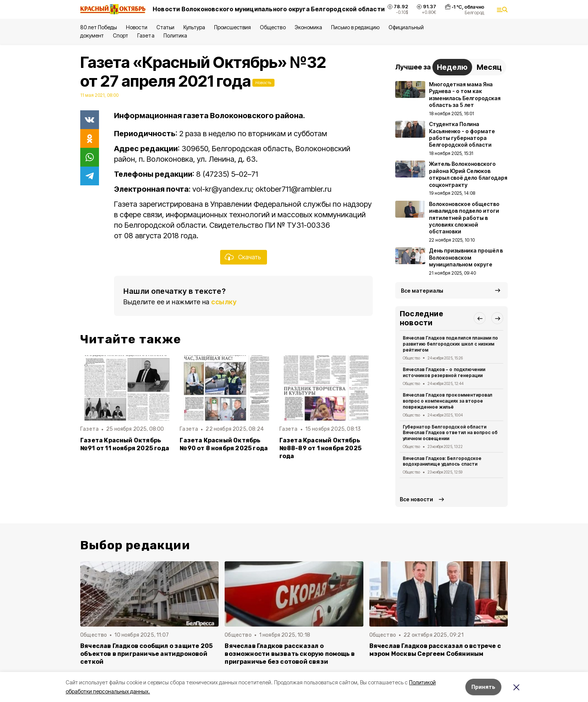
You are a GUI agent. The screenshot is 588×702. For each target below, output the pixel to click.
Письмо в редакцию (355, 27)
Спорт (121, 35)
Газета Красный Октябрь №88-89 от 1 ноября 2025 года (320, 448)
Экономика (308, 27)
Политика (175, 35)
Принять (483, 687)
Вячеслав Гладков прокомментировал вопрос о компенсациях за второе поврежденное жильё (448, 401)
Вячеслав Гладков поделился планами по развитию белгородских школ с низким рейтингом (450, 344)
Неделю (452, 67)
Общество (273, 27)
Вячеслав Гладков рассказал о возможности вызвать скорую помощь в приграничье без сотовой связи (290, 654)
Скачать (250, 257)
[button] (480, 318)
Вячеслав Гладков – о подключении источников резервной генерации (444, 372)
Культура (194, 27)
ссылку (224, 302)
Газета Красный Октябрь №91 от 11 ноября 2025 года (125, 444)
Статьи (165, 27)
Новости (136, 27)
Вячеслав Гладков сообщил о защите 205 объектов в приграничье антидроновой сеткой (146, 654)
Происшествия (232, 27)
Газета (146, 35)
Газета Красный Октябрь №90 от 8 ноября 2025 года (224, 444)
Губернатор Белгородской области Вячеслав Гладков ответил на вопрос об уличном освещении (450, 433)
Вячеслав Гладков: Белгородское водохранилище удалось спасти (442, 461)
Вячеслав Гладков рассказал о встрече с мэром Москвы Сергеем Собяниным (435, 650)
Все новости (416, 499)
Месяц (489, 67)
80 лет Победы (99, 27)
